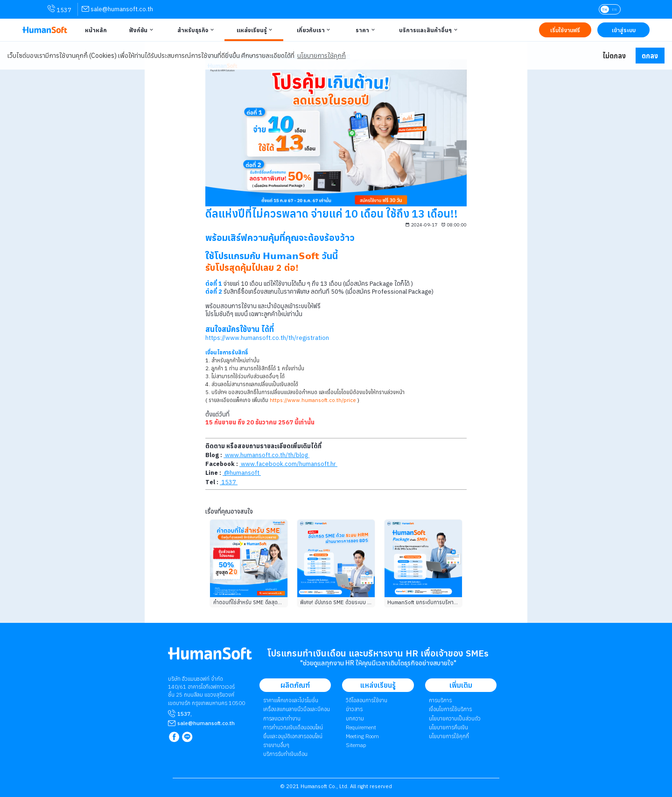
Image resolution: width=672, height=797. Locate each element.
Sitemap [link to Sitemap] (356, 745)
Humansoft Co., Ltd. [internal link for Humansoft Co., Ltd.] (325, 786)
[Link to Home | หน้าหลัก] (95, 30)
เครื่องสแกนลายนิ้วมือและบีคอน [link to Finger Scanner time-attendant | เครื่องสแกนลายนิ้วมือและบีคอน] (297, 709)
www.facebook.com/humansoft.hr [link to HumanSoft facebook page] (288, 464)
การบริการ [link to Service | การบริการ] (440, 700)
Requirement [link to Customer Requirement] (361, 727)
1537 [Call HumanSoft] (229, 482)
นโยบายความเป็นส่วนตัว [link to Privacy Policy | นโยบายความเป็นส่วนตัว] (455, 718)
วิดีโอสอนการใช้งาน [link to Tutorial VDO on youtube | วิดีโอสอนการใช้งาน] (367, 700)
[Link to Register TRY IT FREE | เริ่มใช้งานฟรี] (565, 30)
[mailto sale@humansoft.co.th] (206, 723)
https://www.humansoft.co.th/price (313, 400)
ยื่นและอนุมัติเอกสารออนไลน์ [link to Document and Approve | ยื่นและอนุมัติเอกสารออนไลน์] (293, 736)
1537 (184, 714)
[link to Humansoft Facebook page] (175, 737)
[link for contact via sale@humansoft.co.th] (117, 9)
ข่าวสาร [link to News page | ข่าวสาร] (354, 709)
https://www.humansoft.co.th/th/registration (267, 338)
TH (605, 9)
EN (614, 9)
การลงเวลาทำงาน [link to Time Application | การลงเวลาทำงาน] (282, 718)
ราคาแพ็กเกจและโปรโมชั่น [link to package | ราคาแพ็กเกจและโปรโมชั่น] (291, 700)
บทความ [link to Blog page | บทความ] (355, 718)
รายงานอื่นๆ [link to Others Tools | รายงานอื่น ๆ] (276, 745)
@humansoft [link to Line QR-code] (242, 473)
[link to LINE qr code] (188, 737)
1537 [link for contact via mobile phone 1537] (59, 9)
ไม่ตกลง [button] (614, 56)
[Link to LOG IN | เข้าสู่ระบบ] (623, 30)
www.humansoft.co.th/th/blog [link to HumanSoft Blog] (266, 455)
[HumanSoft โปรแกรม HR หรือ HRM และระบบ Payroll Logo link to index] (45, 30)
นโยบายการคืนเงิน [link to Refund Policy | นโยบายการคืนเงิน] (448, 727)
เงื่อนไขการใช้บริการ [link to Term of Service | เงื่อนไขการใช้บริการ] (450, 709)
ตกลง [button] (650, 56)
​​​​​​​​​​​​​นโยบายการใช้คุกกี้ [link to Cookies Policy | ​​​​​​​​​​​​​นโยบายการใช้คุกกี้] (449, 736)
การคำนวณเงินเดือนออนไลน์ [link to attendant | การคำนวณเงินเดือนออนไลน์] (293, 727)
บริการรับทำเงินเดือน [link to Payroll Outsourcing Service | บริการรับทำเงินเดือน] (285, 754)
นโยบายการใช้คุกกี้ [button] (322, 56)
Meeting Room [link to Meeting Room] (362, 736)
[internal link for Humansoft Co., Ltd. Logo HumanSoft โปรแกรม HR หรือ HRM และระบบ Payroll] (210, 657)
